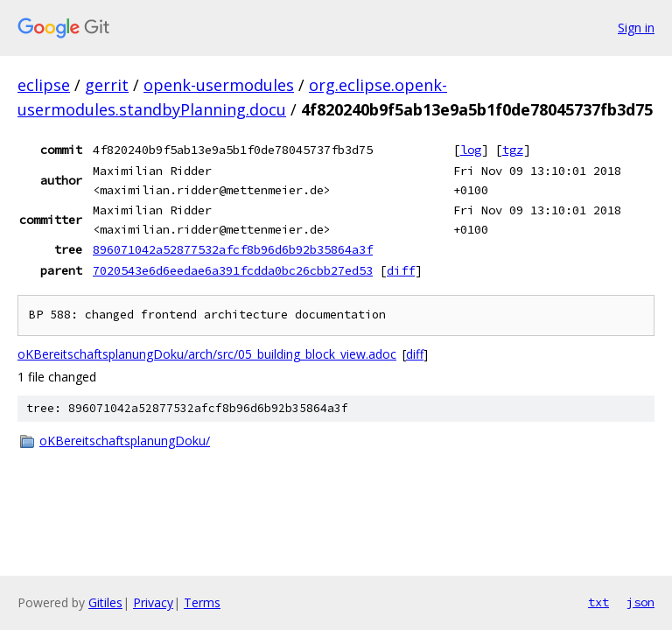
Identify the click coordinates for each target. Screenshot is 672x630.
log (471, 150)
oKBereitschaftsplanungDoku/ (125, 441)
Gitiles (105, 602)
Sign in (636, 28)
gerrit (107, 85)
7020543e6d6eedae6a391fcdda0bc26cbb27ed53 (233, 270)
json (640, 602)
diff (401, 270)
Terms (202, 602)
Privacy (153, 602)
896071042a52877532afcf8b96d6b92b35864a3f (233, 249)
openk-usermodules (219, 85)
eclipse (44, 85)
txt (598, 602)
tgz (513, 150)
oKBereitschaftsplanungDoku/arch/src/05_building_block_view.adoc (207, 354)
